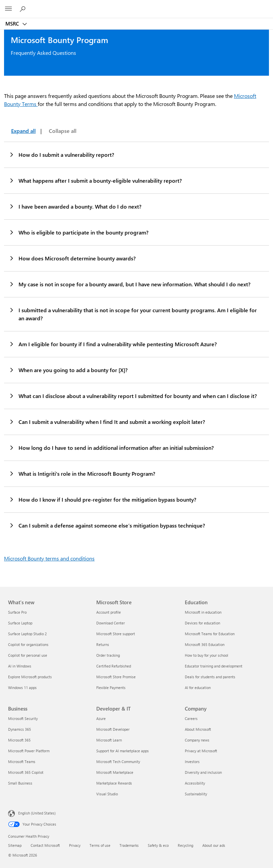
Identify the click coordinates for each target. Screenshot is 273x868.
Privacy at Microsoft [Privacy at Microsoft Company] (201, 751)
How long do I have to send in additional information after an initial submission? (111, 447)
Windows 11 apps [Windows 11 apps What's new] (22, 688)
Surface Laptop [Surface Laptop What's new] (20, 623)
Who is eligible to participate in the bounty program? (79, 232)
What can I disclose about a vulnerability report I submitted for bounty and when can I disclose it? (133, 396)
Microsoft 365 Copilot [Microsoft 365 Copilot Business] (26, 772)
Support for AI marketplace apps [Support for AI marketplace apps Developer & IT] (123, 751)
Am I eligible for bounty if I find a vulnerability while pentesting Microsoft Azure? (113, 344)
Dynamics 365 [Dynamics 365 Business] (20, 729)
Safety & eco (158, 845)
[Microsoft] (136, 5)
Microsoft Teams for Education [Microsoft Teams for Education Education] (210, 634)
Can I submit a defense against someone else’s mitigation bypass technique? (107, 525)
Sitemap (15, 845)
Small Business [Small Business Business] (20, 783)
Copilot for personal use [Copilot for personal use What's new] (28, 655)
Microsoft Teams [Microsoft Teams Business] (22, 762)
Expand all (23, 131)
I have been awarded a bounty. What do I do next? (75, 206)
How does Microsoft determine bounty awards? (72, 258)
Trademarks (129, 845)
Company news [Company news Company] (197, 740)
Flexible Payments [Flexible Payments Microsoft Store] (111, 688)
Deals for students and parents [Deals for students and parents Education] (210, 677)
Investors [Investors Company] (192, 762)
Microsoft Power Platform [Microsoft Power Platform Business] (29, 751)
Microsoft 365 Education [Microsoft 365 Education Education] (205, 644)
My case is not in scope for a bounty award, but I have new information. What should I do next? (130, 284)
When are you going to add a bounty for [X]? (68, 370)
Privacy (75, 845)
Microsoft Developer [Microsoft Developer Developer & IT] (113, 729)
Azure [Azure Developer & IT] (101, 718)
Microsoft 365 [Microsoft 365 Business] (19, 740)
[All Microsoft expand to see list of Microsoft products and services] (8, 9)
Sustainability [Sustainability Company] (196, 794)
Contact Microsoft (45, 845)
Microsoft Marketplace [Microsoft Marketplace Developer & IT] (115, 772)
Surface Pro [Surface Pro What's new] (17, 612)
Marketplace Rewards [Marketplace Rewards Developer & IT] (114, 783)
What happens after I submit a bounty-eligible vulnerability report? (95, 180)
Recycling (185, 845)
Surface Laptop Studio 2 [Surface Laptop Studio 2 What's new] (27, 634)
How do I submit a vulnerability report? (61, 154)
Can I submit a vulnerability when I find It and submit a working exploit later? (107, 422)
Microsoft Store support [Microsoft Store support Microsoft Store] (116, 634)
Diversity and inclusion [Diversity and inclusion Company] (203, 772)
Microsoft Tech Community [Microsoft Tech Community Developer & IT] (118, 762)
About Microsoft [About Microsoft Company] (198, 729)
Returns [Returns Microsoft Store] (103, 644)
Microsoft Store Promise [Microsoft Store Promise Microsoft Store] (116, 677)
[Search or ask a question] (24, 9)
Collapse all (63, 131)
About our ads (214, 845)
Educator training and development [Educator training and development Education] (214, 666)
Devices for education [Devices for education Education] (202, 623)
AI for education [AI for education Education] (198, 688)
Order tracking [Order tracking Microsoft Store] (108, 655)
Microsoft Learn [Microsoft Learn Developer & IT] (109, 740)
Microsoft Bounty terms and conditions (49, 558)
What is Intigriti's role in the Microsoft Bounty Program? (82, 473)
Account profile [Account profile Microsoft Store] (109, 612)
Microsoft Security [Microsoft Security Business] (23, 718)
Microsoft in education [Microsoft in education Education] (203, 612)
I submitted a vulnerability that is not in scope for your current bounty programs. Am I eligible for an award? (133, 314)
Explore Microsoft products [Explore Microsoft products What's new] (30, 677)
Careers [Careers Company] (191, 718)
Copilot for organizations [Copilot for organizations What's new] (28, 644)
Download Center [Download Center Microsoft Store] (111, 623)
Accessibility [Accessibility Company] (195, 783)
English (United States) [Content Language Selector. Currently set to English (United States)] (37, 813)
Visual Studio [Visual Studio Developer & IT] (107, 794)
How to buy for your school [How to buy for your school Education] (207, 655)
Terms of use (100, 845)
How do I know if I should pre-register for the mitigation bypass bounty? (103, 499)
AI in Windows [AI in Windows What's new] (20, 666)
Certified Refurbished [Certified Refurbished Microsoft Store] (114, 666)
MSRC (13, 24)
